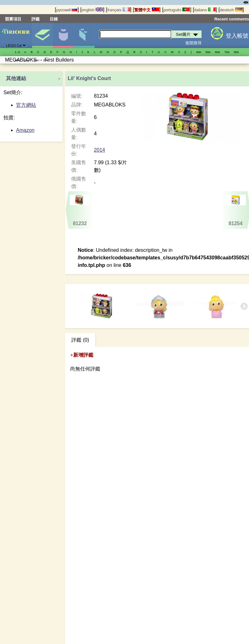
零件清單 (84, 35)
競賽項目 (13, 19)
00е (27, 60)
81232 (80, 210)
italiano (205, 10)
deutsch (231, 10)
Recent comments (232, 19)
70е (227, 52)
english (92, 10)
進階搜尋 (193, 43)
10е (36, 60)
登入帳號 (237, 36)
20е (46, 60)
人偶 (63, 35)
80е (236, 52)
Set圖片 (42, 35)
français (119, 10)
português (177, 10)
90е (17, 60)
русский (67, 10)
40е (199, 52)
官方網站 (26, 105)
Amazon (25, 130)
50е (208, 52)
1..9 (17, 52)
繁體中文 (147, 10)
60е (218, 52)
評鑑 (36, 19)
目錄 (54, 19)
